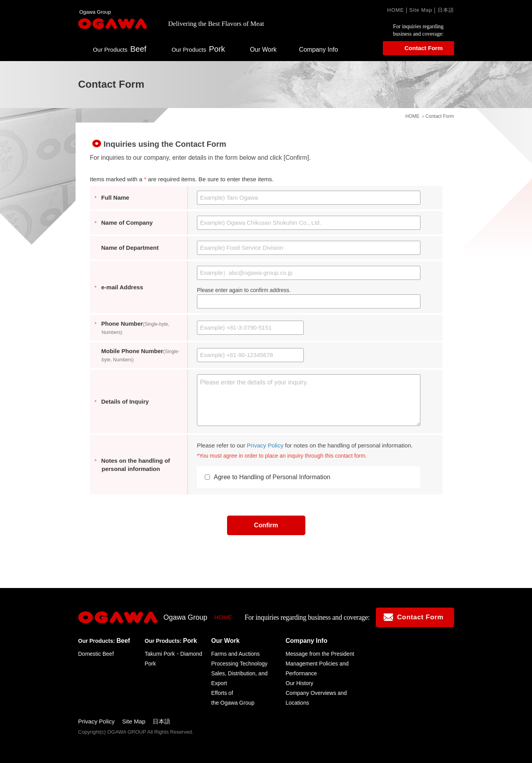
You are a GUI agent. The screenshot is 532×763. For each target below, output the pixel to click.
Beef (120, 49)
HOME (396, 10)
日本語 (446, 10)
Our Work (263, 50)
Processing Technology (240, 664)
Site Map (421, 10)
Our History (300, 683)
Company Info (319, 50)
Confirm (266, 525)
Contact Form (424, 48)
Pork (198, 49)
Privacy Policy (265, 445)
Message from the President (320, 654)
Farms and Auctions (236, 654)
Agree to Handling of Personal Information (268, 477)
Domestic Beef (96, 654)
